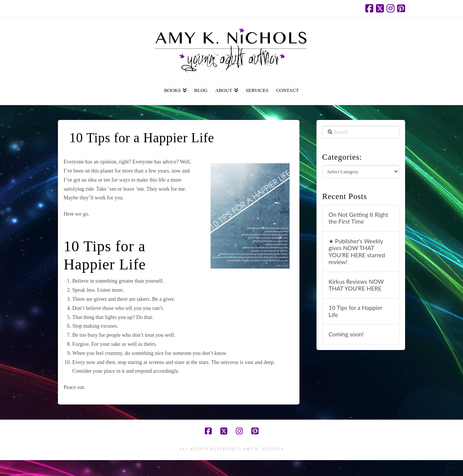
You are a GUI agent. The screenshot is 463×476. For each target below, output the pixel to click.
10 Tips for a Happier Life (355, 311)
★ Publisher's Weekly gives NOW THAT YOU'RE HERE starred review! (357, 252)
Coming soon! (346, 334)
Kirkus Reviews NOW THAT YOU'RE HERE (356, 285)
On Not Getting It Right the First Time (358, 218)
